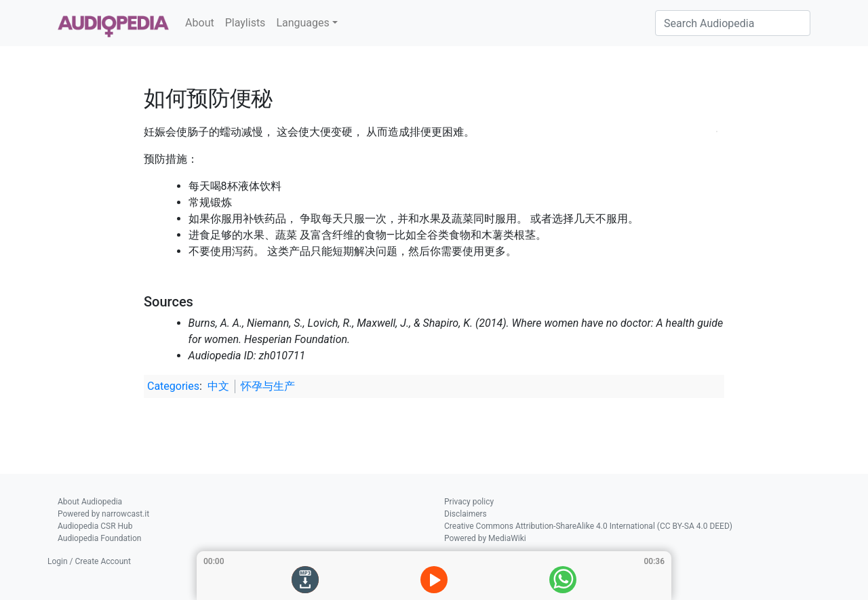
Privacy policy (469, 502)
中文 (218, 386)
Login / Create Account (89, 561)
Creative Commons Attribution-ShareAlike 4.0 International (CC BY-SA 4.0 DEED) (588, 526)
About (200, 23)
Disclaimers (466, 514)
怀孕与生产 (268, 386)
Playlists (245, 23)
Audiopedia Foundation (99, 538)
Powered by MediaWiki (485, 538)
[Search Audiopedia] (733, 23)
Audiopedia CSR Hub (95, 526)
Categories (173, 386)
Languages (302, 23)
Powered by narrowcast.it (103, 514)
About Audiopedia (90, 502)
